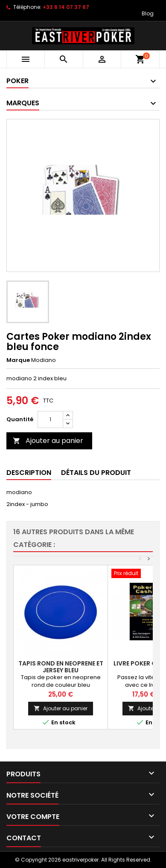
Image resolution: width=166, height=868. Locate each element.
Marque (18, 360)
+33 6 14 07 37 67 (66, 7)
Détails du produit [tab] (96, 473)
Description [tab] (29, 473)
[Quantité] (50, 420)
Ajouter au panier (48, 441)
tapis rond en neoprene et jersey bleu (61, 667)
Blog (148, 13)
